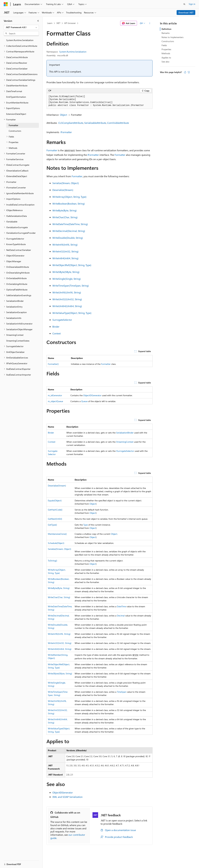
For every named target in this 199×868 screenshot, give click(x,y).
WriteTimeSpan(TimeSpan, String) (71, 286)
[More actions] (150, 23)
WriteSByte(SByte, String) (66, 272)
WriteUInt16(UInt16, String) (67, 292)
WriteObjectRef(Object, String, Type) (72, 265)
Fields (164, 45)
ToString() (52, 561)
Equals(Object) (55, 500)
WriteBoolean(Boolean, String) (69, 204)
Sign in (192, 4)
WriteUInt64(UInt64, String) (67, 306)
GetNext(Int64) (55, 519)
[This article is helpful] (185, 72)
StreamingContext (125, 442)
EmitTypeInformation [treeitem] (16, 97)
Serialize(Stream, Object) (66, 183)
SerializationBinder (125, 433)
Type (86, 525)
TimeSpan (122, 692)
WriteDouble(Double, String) (68, 238)
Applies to (166, 58)
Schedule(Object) (56, 543)
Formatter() (53, 364)
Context (57, 333)
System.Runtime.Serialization (73, 52)
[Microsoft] (6, 4)
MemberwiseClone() (57, 534)
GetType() (52, 525)
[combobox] (21, 27)
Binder (56, 327)
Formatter (52, 150)
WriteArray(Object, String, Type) (69, 197)
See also (165, 62)
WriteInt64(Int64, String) (65, 258)
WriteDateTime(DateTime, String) (70, 224)
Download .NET (186, 13)
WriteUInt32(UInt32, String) (67, 299)
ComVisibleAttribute (118, 123)
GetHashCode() (55, 510)
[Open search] (184, 4)
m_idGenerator (55, 395)
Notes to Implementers (172, 37)
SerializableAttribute (95, 123)
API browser (70, 23)
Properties (166, 49)
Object (63, 115)
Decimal (121, 616)
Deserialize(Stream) (63, 190)
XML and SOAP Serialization (67, 797)
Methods (166, 53)
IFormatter (66, 132)
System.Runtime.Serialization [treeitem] (20, 40)
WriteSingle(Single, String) (67, 279)
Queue (84, 401)
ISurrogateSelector (125, 451)
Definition (166, 29)
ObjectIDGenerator (92, 395)
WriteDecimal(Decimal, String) (69, 231)
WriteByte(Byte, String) (65, 210)
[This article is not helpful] (189, 72)
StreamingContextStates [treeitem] (18, 341)
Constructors (168, 41)
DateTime (121, 606)
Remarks (166, 33)
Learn (50, 23)
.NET (58, 23)
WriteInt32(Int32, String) (65, 251)
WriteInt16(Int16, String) (65, 245)
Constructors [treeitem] (15, 131)
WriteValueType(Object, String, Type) (72, 313)
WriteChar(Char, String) (65, 217)
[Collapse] (38, 21)
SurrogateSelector (62, 320)
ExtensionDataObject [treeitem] (16, 114)
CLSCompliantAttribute (71, 123)
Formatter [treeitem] (13, 125)
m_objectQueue (55, 401)
